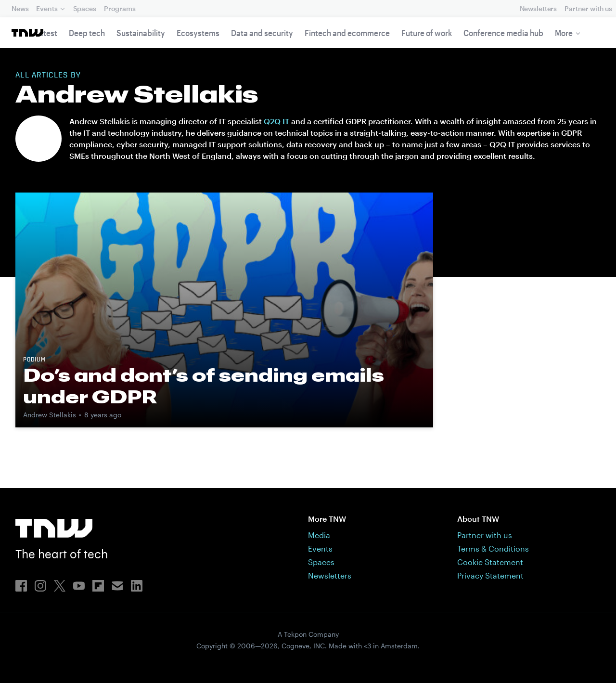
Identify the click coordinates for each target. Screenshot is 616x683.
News (20, 8)
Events (47, 8)
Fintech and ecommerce (347, 33)
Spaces (85, 8)
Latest (46, 33)
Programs (120, 8)
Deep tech (87, 33)
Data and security (262, 33)
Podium (34, 360)
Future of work (427, 33)
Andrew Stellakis (50, 415)
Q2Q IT (276, 121)
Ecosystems (198, 33)
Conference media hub (503, 33)
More (564, 33)
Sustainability (141, 33)
